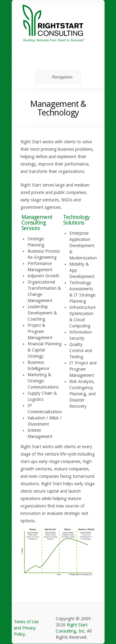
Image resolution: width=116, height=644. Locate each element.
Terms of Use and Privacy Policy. (26, 628)
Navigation (57, 77)
